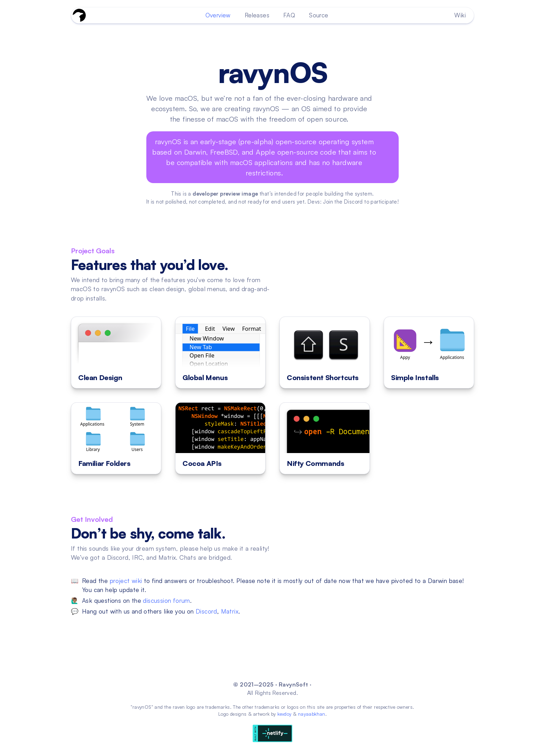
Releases (257, 15)
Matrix (230, 611)
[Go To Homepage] (79, 15)
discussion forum (166, 600)
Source (319, 15)
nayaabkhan (312, 714)
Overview (218, 15)
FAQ (289, 15)
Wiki (460, 15)
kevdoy (284, 714)
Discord (206, 611)
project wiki (126, 581)
